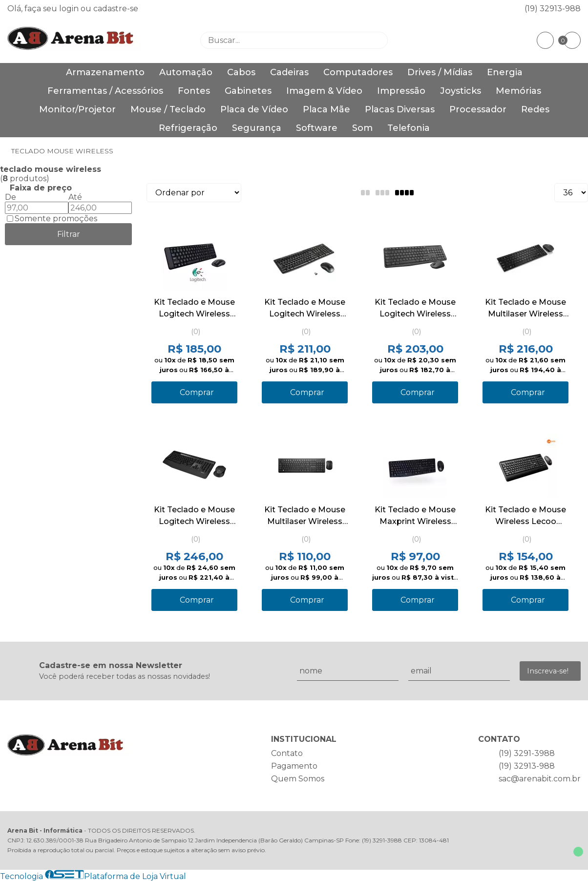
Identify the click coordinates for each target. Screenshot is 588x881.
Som (362, 128)
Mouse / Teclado (168, 109)
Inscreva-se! (548, 671)
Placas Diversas (400, 109)
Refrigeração (188, 128)
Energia (505, 72)
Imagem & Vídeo (324, 91)
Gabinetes (248, 91)
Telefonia (409, 128)
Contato (287, 753)
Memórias (518, 91)
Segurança (257, 128)
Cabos (241, 72)
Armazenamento (105, 72)
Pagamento (294, 766)
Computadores (358, 72)
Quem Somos (298, 779)
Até (75, 197)
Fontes (194, 91)
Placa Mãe (326, 109)
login (70, 9)
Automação (186, 72)
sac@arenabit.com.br (540, 779)
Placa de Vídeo (254, 109)
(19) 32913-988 (553, 9)
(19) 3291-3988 (527, 753)
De (10, 197)
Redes (535, 109)
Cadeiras (289, 72)
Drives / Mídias (440, 72)
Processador (478, 109)
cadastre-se (116, 9)
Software (317, 128)
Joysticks (461, 91)
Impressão (401, 91)
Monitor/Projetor (77, 109)
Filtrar (69, 234)
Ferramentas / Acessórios (105, 91)
